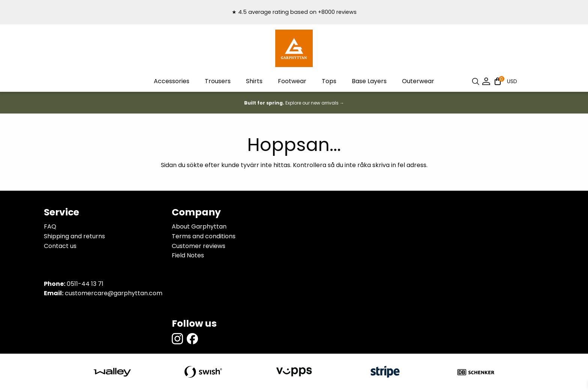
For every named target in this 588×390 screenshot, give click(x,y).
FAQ (50, 226)
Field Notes (188, 255)
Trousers (218, 81)
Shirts (254, 81)
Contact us (60, 246)
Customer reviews (199, 246)
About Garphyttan (199, 226)
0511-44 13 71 (85, 284)
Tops (329, 81)
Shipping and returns (74, 236)
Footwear (292, 81)
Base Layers (369, 81)
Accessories (172, 81)
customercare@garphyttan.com (114, 293)
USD (512, 81)
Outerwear (418, 81)
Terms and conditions (204, 236)
